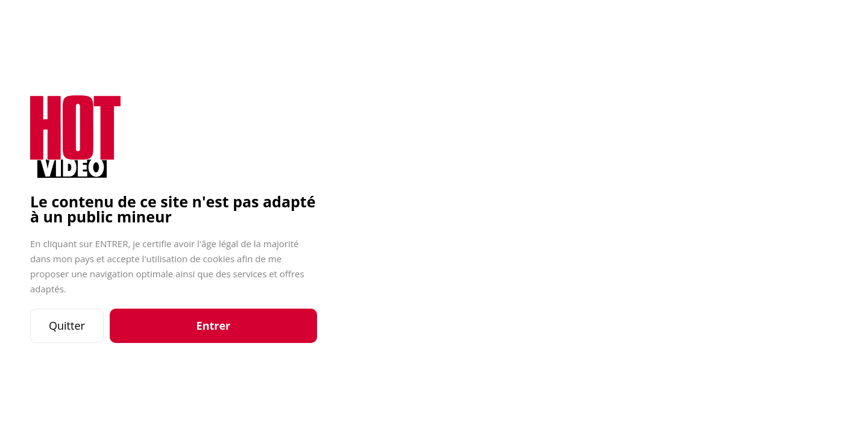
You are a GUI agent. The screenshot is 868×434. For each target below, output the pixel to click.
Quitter (67, 325)
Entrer (214, 325)
